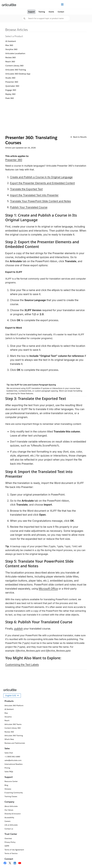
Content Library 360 (14, 66)
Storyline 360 (11, 49)
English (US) (13, 696)
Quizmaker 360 (12, 86)
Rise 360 (9, 45)
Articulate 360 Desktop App (18, 74)
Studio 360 (10, 78)
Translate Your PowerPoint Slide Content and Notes (40, 201)
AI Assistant (11, 41)
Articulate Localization (15, 53)
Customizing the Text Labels (22, 665)
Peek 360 (10, 98)
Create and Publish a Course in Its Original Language (41, 177)
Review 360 (11, 57)
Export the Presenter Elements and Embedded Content (42, 183)
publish (19, 629)
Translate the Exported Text (26, 189)
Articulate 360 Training (16, 70)
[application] (85, 861)
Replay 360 (10, 94)
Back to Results (79, 137)
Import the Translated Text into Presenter (34, 195)
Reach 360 (10, 62)
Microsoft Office (48, 589)
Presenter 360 (12, 82)
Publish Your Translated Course (29, 207)
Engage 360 (11, 90)
